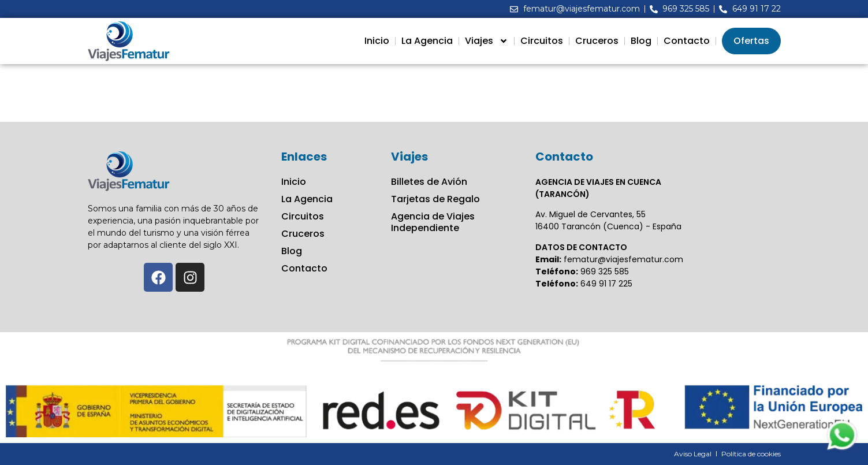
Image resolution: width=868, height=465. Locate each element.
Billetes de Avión (429, 182)
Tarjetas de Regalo (435, 199)
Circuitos (542, 41)
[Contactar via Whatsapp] (842, 449)
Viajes (487, 41)
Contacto (687, 41)
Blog (641, 41)
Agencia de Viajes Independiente (433, 222)
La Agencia (427, 41)
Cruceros (597, 41)
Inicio (377, 41)
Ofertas (751, 41)
